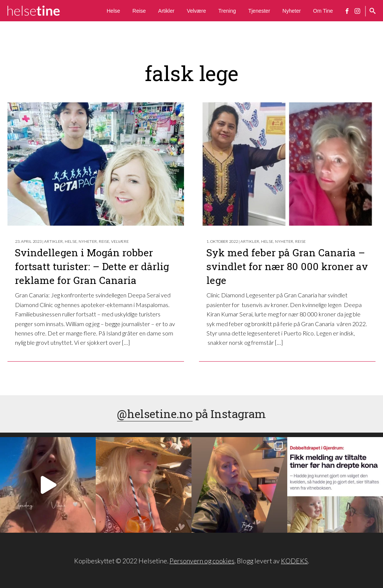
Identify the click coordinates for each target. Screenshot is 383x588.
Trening (227, 11)
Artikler (166, 11)
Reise (139, 11)
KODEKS (294, 561)
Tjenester (259, 11)
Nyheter (292, 11)
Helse (113, 11)
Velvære (196, 11)
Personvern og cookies (202, 561)
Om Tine (323, 11)
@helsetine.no (155, 414)
